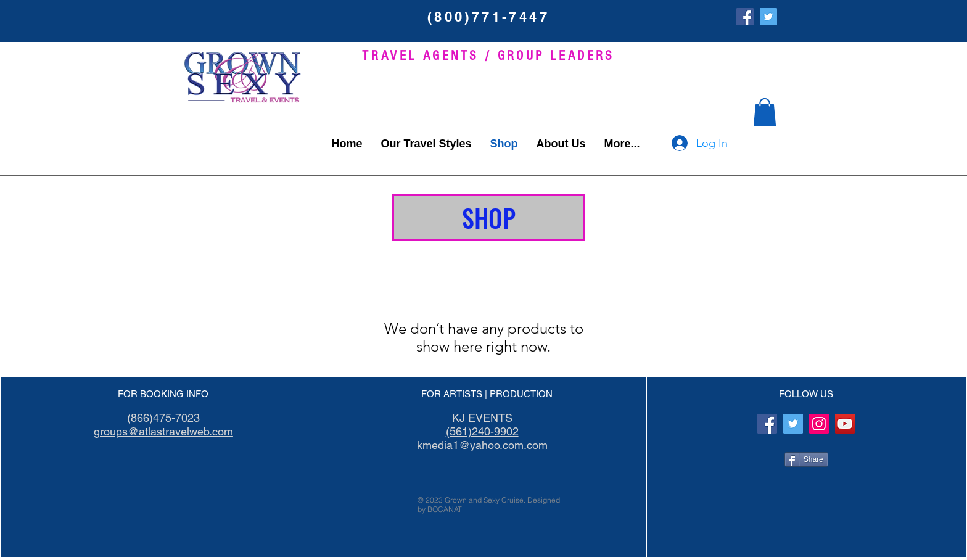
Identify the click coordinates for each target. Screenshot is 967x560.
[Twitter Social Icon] (768, 17)
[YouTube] (845, 424)
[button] (765, 112)
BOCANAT (445, 509)
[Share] (806, 459)
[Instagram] (819, 424)
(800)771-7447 (488, 17)
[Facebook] (745, 17)
